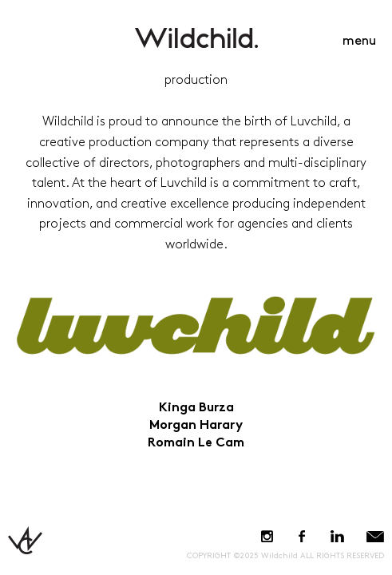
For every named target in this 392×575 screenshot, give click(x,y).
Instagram (267, 536)
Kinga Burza (196, 408)
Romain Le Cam (196, 444)
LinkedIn (337, 536)
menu (359, 41)
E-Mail (375, 536)
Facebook (301, 536)
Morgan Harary (196, 426)
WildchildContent (196, 38)
